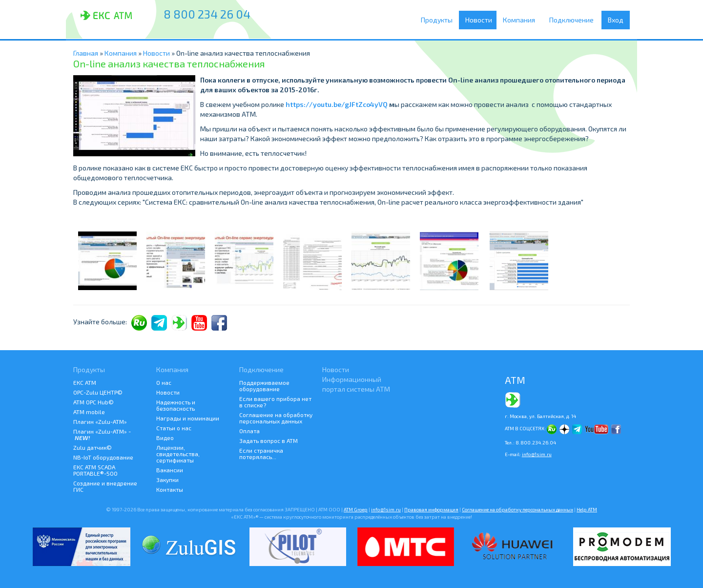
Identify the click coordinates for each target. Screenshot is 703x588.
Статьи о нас (174, 428)
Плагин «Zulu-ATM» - (102, 434)
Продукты (439, 20)
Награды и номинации (188, 418)
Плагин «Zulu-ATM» (100, 421)
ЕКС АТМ (85, 382)
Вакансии (170, 470)
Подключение (574, 20)
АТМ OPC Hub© (93, 402)
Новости (480, 20)
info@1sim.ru (537, 454)
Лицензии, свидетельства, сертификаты (178, 454)
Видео (165, 438)
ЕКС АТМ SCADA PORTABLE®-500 (95, 470)
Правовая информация (431, 509)
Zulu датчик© (93, 447)
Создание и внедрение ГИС (105, 486)
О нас (164, 382)
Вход (616, 20)
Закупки (167, 480)
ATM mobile (89, 412)
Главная (86, 53)
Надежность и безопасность (176, 405)
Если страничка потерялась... (261, 453)
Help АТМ (587, 509)
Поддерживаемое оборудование (264, 386)
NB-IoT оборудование (103, 457)
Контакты (170, 489)
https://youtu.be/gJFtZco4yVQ (337, 104)
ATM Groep (356, 509)
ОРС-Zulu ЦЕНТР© (98, 392)
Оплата (249, 431)
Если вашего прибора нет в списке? (275, 402)
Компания (522, 20)
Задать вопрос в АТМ (269, 441)
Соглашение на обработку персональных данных (276, 418)
